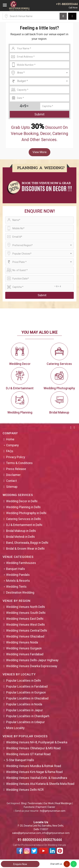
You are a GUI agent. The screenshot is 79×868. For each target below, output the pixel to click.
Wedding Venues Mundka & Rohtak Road (34, 766)
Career (51, 807)
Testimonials (35, 803)
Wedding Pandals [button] (18, 575)
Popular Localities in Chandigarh (28, 716)
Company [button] (12, 445)
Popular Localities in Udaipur (25, 722)
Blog (24, 803)
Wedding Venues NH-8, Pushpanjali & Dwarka (37, 742)
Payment (41, 807)
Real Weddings (63, 803)
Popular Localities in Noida (24, 704)
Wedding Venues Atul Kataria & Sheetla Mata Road (40, 784)
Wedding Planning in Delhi (23, 507)
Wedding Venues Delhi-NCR (25, 790)
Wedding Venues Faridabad (25, 654)
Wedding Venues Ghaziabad (25, 636)
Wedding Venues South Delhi (26, 613)
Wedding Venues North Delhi (26, 607)
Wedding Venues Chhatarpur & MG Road (33, 748)
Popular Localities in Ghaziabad (27, 698)
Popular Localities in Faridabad (27, 687)
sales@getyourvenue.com (27, 833)
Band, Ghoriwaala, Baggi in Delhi (27, 543)
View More (39, 152)
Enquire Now (20, 864)
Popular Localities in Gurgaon (26, 692)
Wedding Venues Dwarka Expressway (32, 666)
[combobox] (39, 73)
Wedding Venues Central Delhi (27, 631)
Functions (29, 807)
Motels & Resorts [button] (18, 581)
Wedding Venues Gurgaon (24, 648)
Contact (11, 481)
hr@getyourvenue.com (53, 811)
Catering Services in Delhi (23, 519)
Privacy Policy (16, 457)
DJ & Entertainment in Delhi (24, 525)
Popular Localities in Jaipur (24, 710)
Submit (39, 114)
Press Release (16, 469)
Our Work (49, 803)
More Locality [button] (15, 728)
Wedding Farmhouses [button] (21, 563)
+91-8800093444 (67, 4)
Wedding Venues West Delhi (25, 625)
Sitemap (12, 487)
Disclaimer (13, 475)
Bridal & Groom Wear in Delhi (25, 549)
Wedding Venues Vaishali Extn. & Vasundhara (37, 778)
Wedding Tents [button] (16, 587)
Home (10, 439)
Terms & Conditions (19, 463)
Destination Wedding (20, 593)
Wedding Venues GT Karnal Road (28, 754)
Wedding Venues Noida (22, 642)
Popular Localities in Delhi (24, 681)
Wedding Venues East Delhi (25, 619)
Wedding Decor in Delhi (22, 501)
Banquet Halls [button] (16, 569)
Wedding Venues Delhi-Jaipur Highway (32, 660)
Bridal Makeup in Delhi (21, 531)
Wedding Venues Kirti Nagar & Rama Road (34, 772)
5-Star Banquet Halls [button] (20, 760)
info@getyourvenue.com (56, 833)
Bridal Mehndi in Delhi (20, 537)
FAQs (10, 451)
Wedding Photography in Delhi (26, 513)
